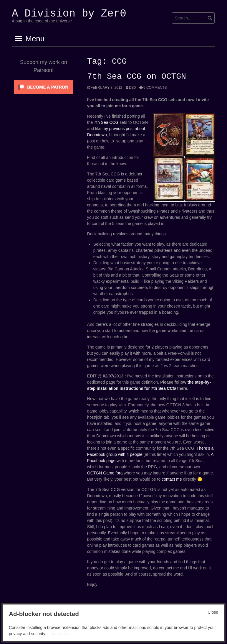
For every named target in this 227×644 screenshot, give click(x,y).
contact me (172, 479)
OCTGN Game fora (105, 473)
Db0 (132, 88)
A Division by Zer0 (69, 14)
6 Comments (155, 88)
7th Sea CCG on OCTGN (137, 77)
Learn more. (58, 634)
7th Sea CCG (106, 122)
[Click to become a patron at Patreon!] (44, 87)
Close (213, 612)
